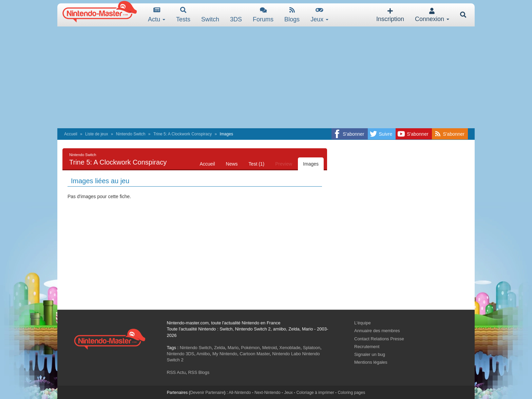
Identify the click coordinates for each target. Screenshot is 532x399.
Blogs (292, 15)
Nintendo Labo (287, 354)
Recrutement (367, 347)
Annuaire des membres (377, 331)
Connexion (432, 15)
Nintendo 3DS (181, 354)
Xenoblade (290, 348)
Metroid (270, 348)
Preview (284, 164)
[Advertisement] (266, 77)
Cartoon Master (255, 354)
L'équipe (363, 323)
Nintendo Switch (131, 134)
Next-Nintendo (268, 393)
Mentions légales (371, 362)
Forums (263, 15)
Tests (183, 15)
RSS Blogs (199, 372)
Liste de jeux (97, 134)
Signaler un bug (370, 354)
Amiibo (203, 354)
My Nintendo (225, 354)
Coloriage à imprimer (315, 393)
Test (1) (257, 164)
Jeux (319, 15)
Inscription (390, 15)
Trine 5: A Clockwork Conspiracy (183, 134)
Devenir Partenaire (207, 393)
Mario (233, 348)
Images (311, 164)
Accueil (71, 134)
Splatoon (312, 348)
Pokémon (251, 348)
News (232, 164)
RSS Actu (176, 372)
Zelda (220, 348)
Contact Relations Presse (379, 339)
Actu (157, 15)
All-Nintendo (240, 393)
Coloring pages (351, 393)
